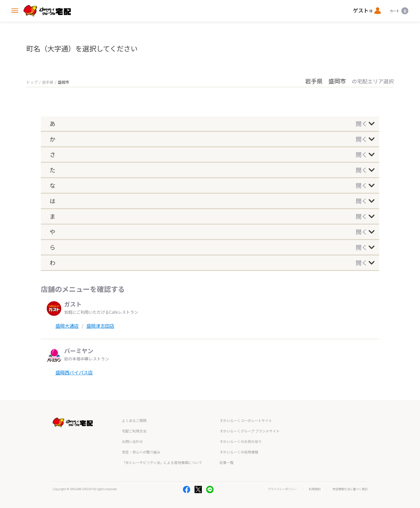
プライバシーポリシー (282, 489)
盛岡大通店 (67, 326)
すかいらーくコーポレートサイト (246, 420)
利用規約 (315, 489)
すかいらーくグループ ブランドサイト (250, 431)
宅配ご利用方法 (134, 431)
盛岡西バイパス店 (74, 372)
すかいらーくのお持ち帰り (241, 441)
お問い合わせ (132, 441)
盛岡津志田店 (100, 326)
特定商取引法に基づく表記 (350, 489)
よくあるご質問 (134, 420)
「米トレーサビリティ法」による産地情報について (162, 462)
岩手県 (48, 82)
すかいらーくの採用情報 (239, 452)
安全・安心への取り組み (141, 452)
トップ (32, 82)
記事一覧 (227, 462)
